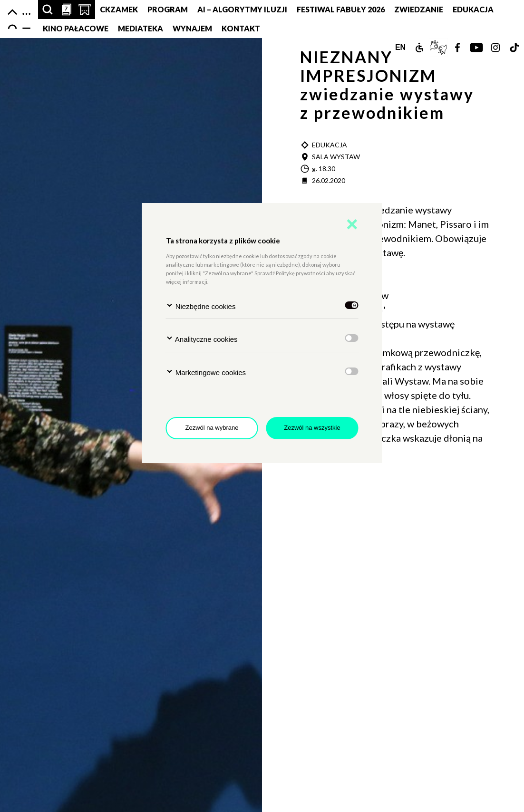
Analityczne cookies (202, 339)
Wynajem (192, 28)
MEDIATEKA (141, 28)
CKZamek (119, 9)
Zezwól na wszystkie (312, 428)
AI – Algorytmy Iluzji (242, 9)
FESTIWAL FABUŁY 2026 (341, 9)
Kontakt (241, 28)
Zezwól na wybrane (212, 428)
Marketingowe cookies (206, 372)
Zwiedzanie (419, 9)
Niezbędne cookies (201, 306)
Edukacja (473, 9)
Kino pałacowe (76, 28)
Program (168, 9)
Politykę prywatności (301, 273)
